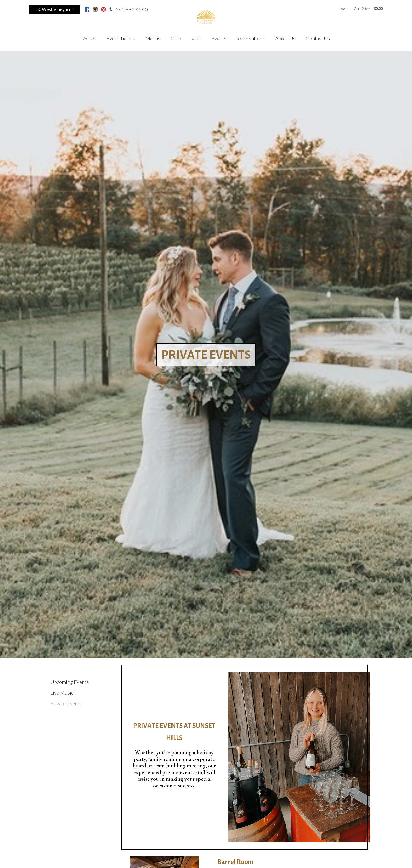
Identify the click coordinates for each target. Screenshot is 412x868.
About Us (285, 38)
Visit (196, 38)
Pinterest (104, 9)
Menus (153, 38)
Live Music (62, 692)
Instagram (95, 9)
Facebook (87, 9)
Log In (344, 9)
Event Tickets (121, 38)
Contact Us (318, 38)
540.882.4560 (132, 9)
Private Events (66, 703)
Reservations (251, 38)
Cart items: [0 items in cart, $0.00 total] (368, 9)
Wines (89, 38)
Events (219, 38)
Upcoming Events (70, 682)
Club (176, 38)
